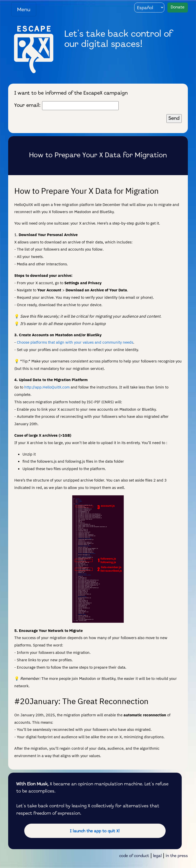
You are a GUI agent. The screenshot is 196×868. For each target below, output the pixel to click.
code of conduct (134, 856)
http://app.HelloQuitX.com (47, 387)
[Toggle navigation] (24, 9)
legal (157, 856)
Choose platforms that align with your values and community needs (75, 342)
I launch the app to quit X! (95, 831)
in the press (177, 856)
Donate (178, 7)
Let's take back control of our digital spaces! (118, 40)
